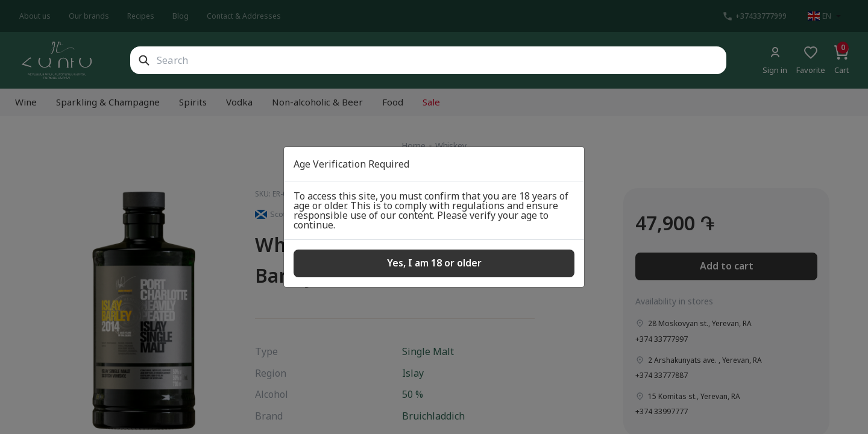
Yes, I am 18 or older (434, 263)
